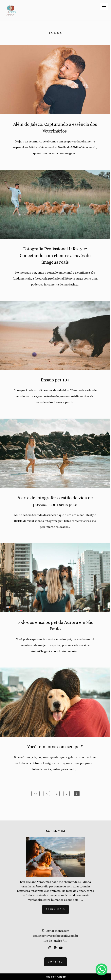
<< (36, 793)
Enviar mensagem (57, 931)
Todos (56, 33)
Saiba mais (56, 909)
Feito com (56, 977)
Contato (56, 962)
